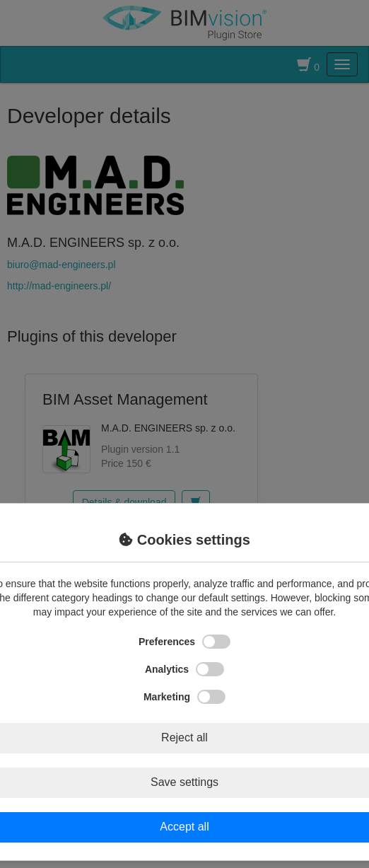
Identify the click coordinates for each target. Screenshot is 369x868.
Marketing (184, 697)
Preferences (184, 642)
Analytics (184, 669)
